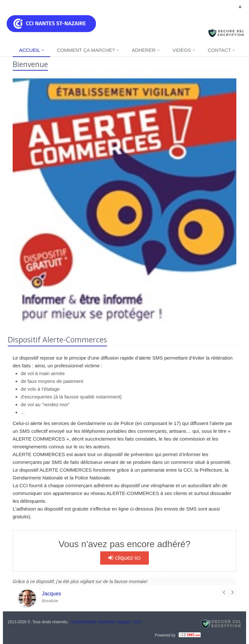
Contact (221, 50)
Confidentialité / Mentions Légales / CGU (106, 622)
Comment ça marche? (88, 50)
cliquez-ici (124, 558)
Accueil (32, 50)
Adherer (146, 50)
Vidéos (184, 50)
